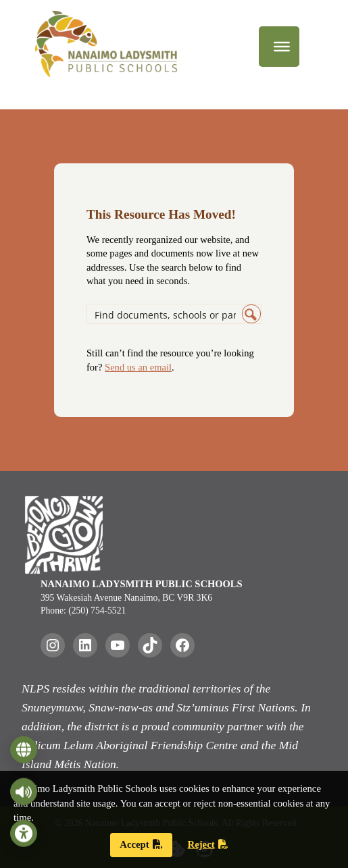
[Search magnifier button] (251, 314)
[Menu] (282, 47)
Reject (208, 844)
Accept (141, 844)
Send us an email (138, 367)
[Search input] (165, 314)
